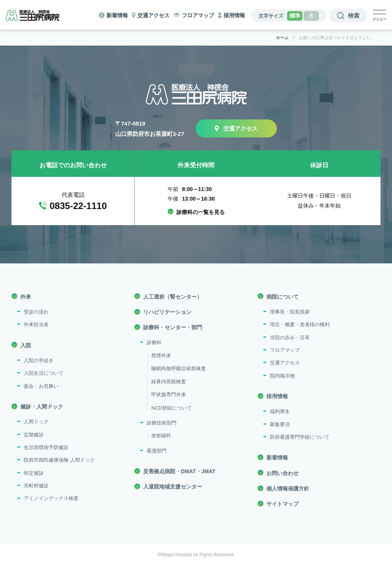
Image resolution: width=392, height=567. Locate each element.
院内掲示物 (282, 376)
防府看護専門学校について (300, 437)
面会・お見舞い (41, 386)
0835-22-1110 (78, 206)
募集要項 (280, 424)
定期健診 (34, 435)
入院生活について (44, 373)
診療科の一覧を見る (201, 212)
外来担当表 (36, 324)
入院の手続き (39, 360)
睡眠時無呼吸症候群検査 (179, 368)
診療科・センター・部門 (173, 327)
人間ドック (36, 422)
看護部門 (157, 451)
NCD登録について (171, 408)
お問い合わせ (283, 473)
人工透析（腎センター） (173, 297)
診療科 (154, 342)
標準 (295, 16)
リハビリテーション (167, 312)
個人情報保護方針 (288, 489)
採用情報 (234, 15)
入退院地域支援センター (173, 487)
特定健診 (34, 473)
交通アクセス (154, 15)
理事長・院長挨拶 (290, 312)
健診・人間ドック (42, 407)
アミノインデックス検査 (51, 498)
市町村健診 (36, 486)
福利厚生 (280, 411)
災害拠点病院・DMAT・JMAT (179, 471)
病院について (283, 297)
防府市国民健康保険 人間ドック (59, 460)
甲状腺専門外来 (169, 395)
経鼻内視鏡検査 (169, 382)
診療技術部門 (162, 423)
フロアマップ (198, 15)
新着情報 (117, 15)
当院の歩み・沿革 (290, 337)
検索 (354, 16)
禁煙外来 (161, 355)
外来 (26, 297)
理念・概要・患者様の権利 (300, 324)
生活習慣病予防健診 (46, 447)
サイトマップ (283, 504)
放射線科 (161, 435)
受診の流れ (36, 312)
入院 (26, 345)
